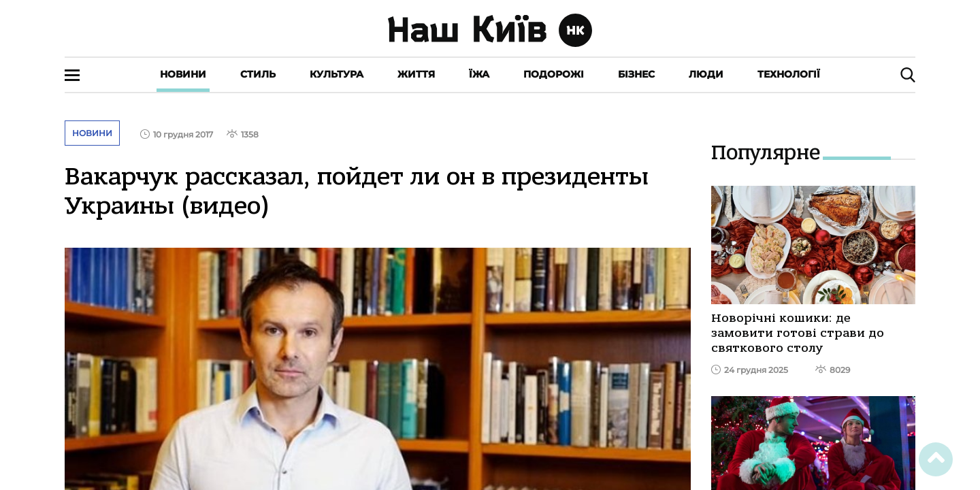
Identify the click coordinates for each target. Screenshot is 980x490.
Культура (337, 74)
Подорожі (554, 74)
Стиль (258, 74)
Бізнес (636, 74)
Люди (706, 74)
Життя (416, 74)
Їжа (479, 74)
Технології (789, 74)
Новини (183, 74)
